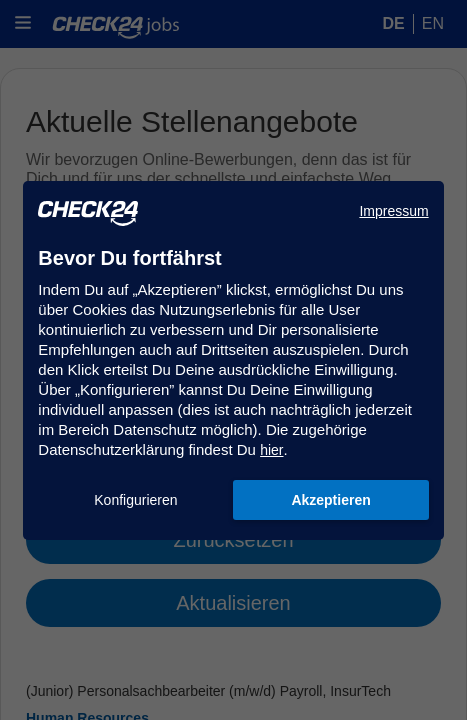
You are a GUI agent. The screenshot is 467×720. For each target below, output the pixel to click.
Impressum (393, 211)
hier (271, 450)
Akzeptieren (330, 500)
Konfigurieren (135, 500)
